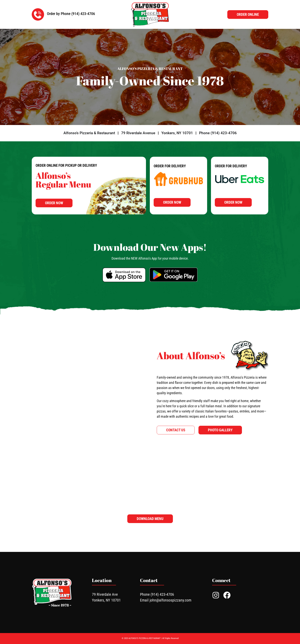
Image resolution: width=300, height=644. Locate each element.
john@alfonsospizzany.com (170, 600)
